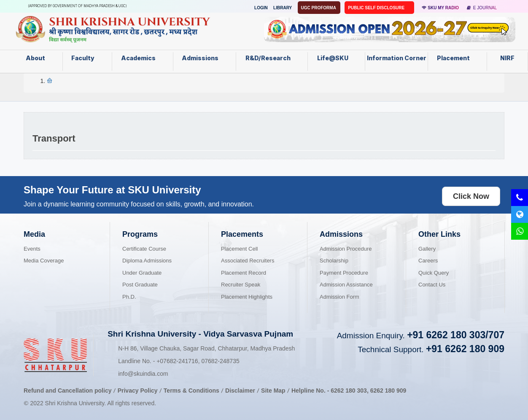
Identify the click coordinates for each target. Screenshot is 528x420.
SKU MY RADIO (440, 8)
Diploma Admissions (147, 261)
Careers (428, 261)
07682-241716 (177, 361)
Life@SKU (336, 58)
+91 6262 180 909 (465, 349)
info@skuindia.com (143, 374)
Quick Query (434, 273)
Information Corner (397, 61)
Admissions (204, 58)
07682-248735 (220, 361)
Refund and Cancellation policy (67, 391)
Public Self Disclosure (377, 8)
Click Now (471, 196)
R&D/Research (272, 58)
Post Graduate (140, 285)
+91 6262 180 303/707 (456, 335)
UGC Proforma (319, 8)
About (40, 58)
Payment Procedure (344, 273)
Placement (458, 58)
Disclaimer (240, 391)
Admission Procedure (346, 249)
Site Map (273, 391)
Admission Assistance (346, 285)
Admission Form (339, 297)
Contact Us (432, 285)
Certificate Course (144, 249)
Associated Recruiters (248, 261)
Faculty (87, 58)
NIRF (507, 58)
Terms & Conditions (192, 391)
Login (261, 8)
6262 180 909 (388, 391)
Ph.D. (129, 297)
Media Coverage (44, 261)
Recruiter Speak (241, 285)
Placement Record (244, 273)
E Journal (482, 8)
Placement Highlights (247, 297)
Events (32, 249)
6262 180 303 (349, 391)
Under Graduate (142, 273)
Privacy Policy (138, 391)
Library (283, 8)
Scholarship (334, 261)
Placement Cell (239, 249)
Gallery (427, 249)
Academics (143, 58)
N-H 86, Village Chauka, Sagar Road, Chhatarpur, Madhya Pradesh (206, 348)
